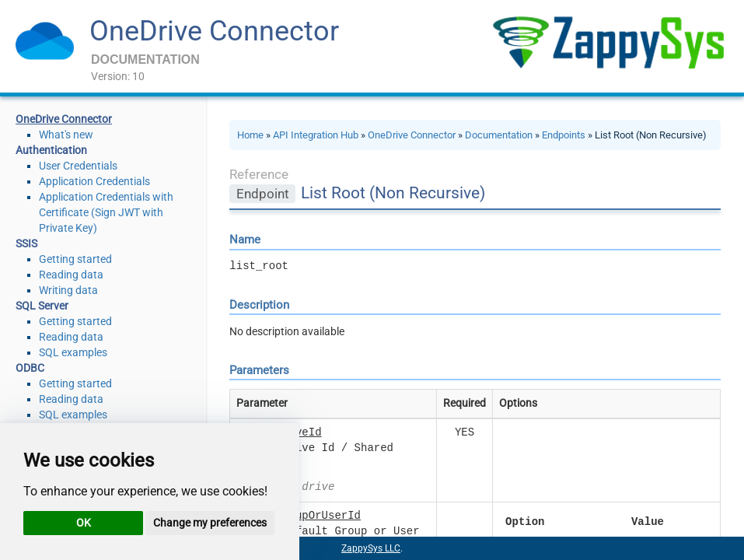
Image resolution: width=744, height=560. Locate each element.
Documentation (499, 135)
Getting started (75, 259)
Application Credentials (94, 181)
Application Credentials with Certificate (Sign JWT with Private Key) (106, 212)
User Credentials (78, 166)
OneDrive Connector (214, 31)
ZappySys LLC (371, 548)
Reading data (71, 275)
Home (250, 135)
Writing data (68, 290)
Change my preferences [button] (210, 523)
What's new (66, 135)
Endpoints (564, 135)
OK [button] (84, 523)
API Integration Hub (316, 135)
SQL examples (73, 352)
